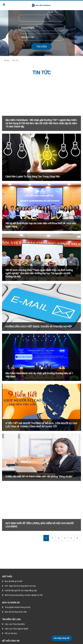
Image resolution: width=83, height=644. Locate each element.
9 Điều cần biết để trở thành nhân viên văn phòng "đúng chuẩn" (39, 477)
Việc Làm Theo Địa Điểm (15, 624)
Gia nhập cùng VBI (62, 638)
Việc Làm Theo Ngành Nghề (16, 629)
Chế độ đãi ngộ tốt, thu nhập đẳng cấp (21, 590)
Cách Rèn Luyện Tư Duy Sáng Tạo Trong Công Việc (33, 177)
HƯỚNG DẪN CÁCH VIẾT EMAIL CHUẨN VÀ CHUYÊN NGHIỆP (39, 327)
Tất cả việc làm (11, 633)
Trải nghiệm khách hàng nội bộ (18, 607)
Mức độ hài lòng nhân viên (16, 612)
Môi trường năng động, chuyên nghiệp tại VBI (24, 595)
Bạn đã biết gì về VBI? (14, 581)
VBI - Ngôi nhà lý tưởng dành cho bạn (20, 586)
